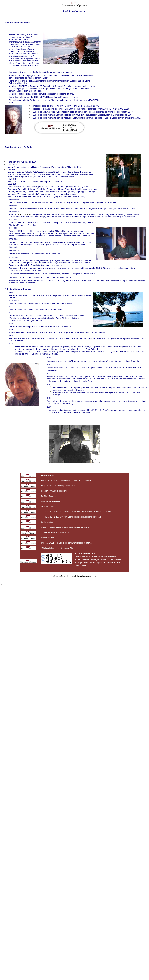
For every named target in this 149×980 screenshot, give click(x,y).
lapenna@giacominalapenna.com (82, 576)
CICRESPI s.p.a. (24, 214)
